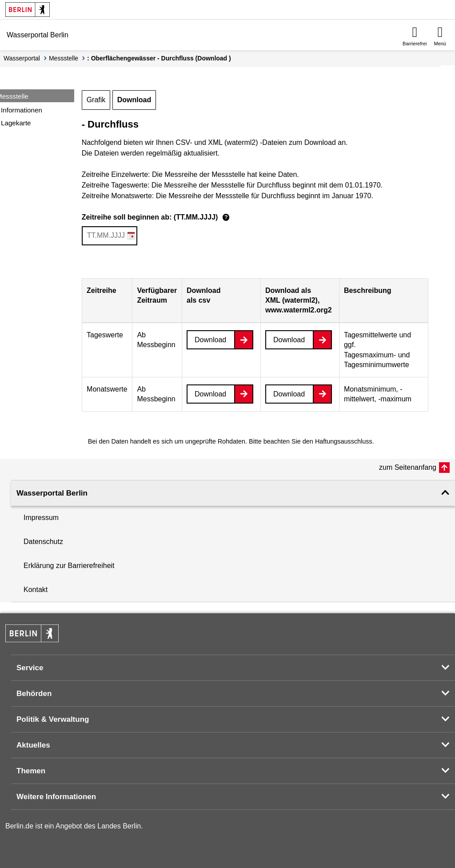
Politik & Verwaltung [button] (53, 719)
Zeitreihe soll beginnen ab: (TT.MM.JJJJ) (157, 218)
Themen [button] (31, 771)
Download (134, 100)
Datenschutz (43, 542)
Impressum (41, 518)
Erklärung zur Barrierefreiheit (69, 566)
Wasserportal (22, 58)
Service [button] (30, 668)
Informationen (22, 110)
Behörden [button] (34, 694)
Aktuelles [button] (33, 745)
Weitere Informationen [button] (56, 797)
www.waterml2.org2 (299, 310)
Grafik (96, 100)
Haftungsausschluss (344, 441)
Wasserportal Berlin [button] (52, 493)
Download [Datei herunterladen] (210, 340)
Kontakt (36, 590)
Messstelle (64, 58)
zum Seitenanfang (408, 467)
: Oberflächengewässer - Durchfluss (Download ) (159, 58)
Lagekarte (16, 123)
